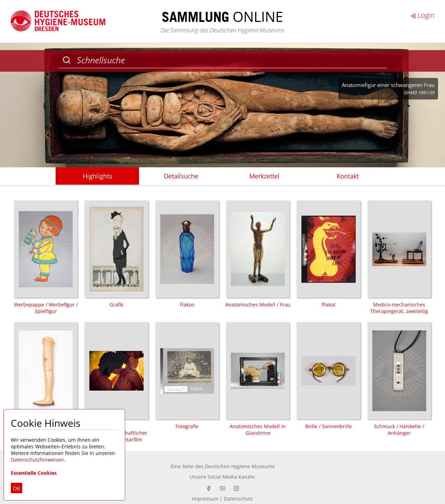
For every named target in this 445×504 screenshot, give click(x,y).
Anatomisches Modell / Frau (258, 254)
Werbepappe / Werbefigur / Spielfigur (46, 257)
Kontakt (348, 176)
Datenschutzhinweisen (37, 460)
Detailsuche (181, 176)
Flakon (187, 254)
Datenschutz (238, 499)
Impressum (205, 499)
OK (17, 488)
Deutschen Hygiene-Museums (240, 466)
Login (422, 15)
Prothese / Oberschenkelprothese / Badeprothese (46, 382)
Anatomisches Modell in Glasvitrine (258, 379)
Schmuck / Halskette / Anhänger (399, 379)
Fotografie (187, 376)
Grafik (116, 254)
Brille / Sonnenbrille (328, 376)
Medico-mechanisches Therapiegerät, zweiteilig (399, 257)
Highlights (98, 176)
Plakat (328, 254)
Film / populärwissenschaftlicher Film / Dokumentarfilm (116, 382)
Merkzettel (264, 176)
